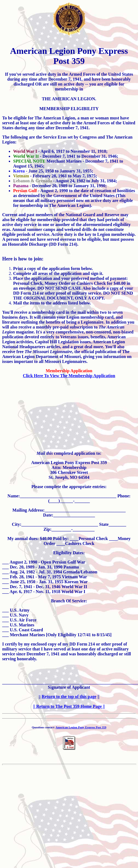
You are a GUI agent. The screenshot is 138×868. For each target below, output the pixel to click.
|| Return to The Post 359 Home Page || (69, 706)
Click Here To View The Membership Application (69, 376)
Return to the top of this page (69, 697)
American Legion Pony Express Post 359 (81, 727)
